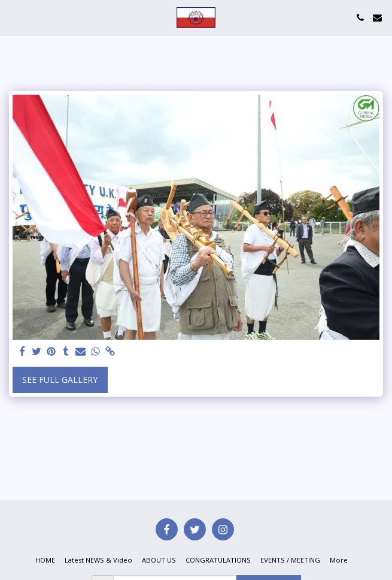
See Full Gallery (60, 380)
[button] (13, 17)
